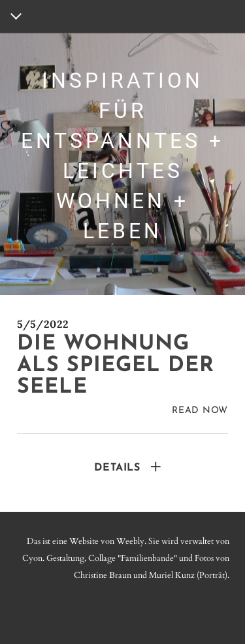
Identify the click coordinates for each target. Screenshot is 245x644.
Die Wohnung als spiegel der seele (116, 366)
